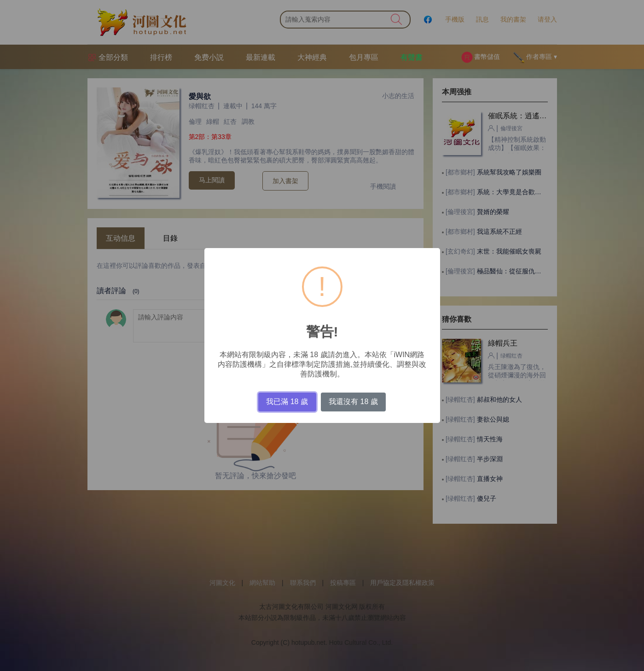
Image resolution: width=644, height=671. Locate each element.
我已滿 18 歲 (287, 402)
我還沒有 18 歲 (353, 402)
